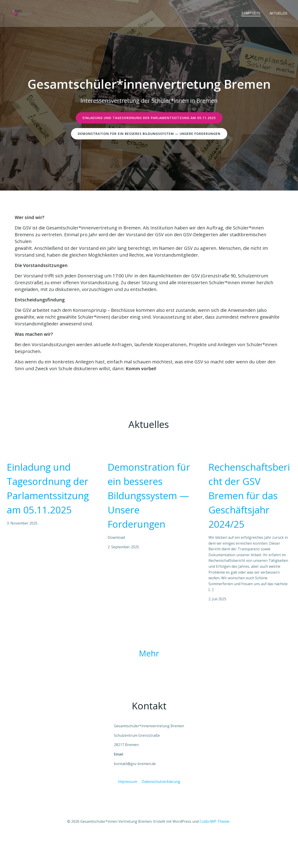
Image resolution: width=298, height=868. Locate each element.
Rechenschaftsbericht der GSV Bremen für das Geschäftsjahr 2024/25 (249, 512)
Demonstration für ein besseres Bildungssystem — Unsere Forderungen (149, 512)
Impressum (128, 811)
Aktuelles (279, 12)
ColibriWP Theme (214, 855)
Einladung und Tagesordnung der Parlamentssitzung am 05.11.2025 (48, 505)
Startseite (252, 12)
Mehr (149, 673)
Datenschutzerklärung (161, 811)
